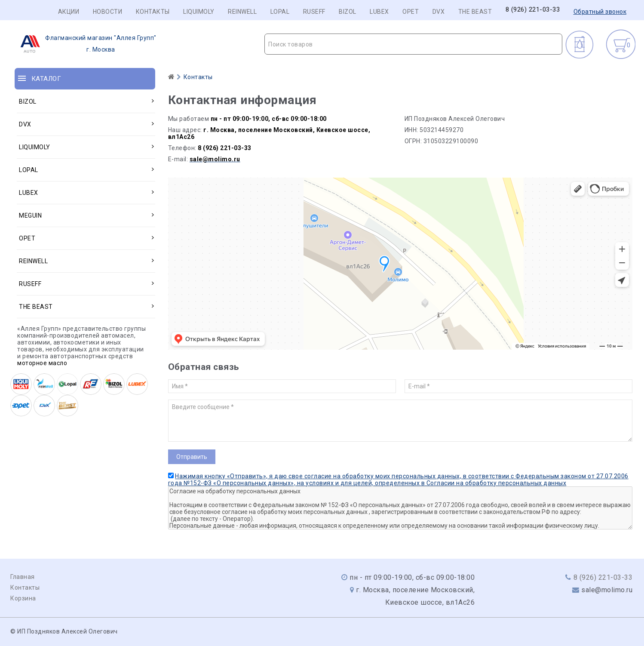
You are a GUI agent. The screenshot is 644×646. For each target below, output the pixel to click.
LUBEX (379, 12)
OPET (411, 12)
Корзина (23, 598)
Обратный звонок (600, 12)
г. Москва (86, 44)
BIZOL (348, 12)
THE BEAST (475, 12)
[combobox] (413, 44)
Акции (69, 12)
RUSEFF (314, 12)
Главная (23, 577)
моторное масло (42, 363)
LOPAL (280, 12)
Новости (108, 12)
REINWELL (242, 12)
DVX (439, 12)
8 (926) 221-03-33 (533, 10)
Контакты (153, 12)
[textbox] (413, 44)
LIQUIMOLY (199, 12)
